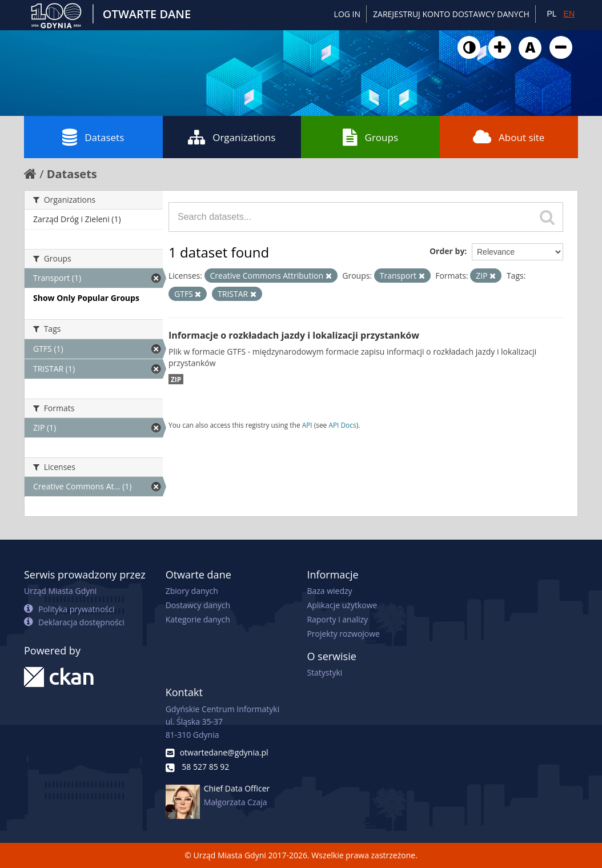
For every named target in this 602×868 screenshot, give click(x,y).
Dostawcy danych (198, 605)
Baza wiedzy (329, 591)
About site (509, 137)
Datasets (93, 137)
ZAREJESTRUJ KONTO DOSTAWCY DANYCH (451, 14)
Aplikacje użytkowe (342, 605)
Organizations (232, 137)
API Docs (342, 425)
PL (551, 14)
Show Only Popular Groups (86, 298)
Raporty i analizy (337, 619)
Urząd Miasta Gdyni (60, 591)
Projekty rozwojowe (343, 634)
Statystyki (324, 672)
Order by (447, 251)
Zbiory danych (192, 591)
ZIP (176, 379)
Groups (370, 137)
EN (569, 14)
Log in (347, 14)
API (307, 425)
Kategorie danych (198, 619)
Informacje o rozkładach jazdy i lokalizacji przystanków (294, 335)
